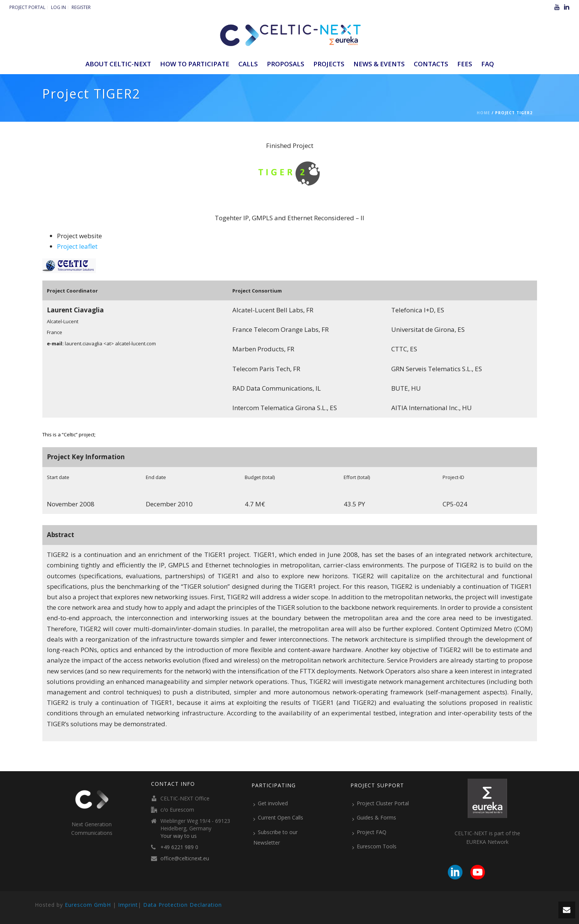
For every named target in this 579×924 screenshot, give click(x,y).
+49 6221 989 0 (179, 847)
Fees (465, 64)
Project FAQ (369, 832)
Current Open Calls (278, 818)
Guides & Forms (374, 818)
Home (483, 113)
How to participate (195, 64)
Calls (248, 64)
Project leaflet (77, 246)
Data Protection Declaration (183, 905)
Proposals (286, 64)
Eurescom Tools (374, 846)
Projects (329, 64)
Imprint (128, 905)
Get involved (271, 803)
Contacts (431, 64)
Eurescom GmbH (88, 905)
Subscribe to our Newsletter (275, 837)
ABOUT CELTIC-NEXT (118, 64)
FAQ (488, 64)
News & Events (379, 64)
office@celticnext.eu (185, 858)
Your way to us (179, 836)
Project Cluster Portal (381, 803)
